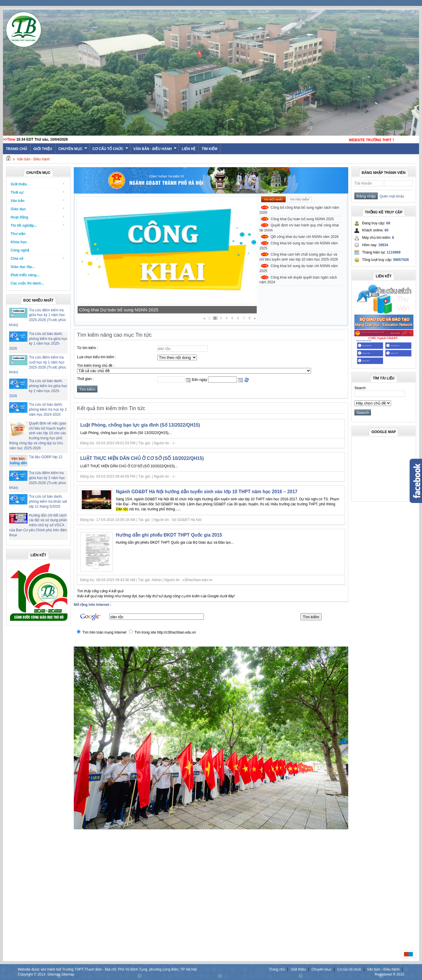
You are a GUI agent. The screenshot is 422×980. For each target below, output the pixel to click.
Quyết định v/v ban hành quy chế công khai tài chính (299, 228)
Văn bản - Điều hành (155, 149)
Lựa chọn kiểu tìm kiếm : (96, 357)
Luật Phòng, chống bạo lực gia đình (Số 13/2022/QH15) (140, 425)
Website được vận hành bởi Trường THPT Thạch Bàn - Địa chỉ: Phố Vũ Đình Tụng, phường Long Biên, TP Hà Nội (107, 969)
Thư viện (18, 234)
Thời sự (38, 192)
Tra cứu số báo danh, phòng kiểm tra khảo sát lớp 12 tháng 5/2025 (48, 501)
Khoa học (19, 242)
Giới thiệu (43, 149)
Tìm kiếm (209, 149)
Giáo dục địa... (23, 267)
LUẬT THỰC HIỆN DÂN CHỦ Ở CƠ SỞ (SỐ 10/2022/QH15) (142, 458)
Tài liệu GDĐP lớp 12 (46, 457)
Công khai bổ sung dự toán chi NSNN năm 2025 (299, 246)
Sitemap (54, 974)
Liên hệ (189, 149)
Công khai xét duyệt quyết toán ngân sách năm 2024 (298, 280)
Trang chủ (277, 969)
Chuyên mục (73, 149)
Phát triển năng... (25, 275)
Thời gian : (85, 379)
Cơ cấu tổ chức (110, 149)
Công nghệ (20, 250)
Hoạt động (38, 217)
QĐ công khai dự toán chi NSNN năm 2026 (305, 237)
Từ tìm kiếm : (87, 348)
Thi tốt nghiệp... (38, 225)
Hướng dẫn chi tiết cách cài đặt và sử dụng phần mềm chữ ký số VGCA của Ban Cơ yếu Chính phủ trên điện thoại (38, 525)
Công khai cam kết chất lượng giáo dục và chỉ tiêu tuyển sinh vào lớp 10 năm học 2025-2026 (299, 257)
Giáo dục (38, 209)
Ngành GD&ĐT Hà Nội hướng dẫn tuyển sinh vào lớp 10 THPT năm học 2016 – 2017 (207, 492)
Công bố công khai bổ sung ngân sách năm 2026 (299, 210)
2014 (41, 974)
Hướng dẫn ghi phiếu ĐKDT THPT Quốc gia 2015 (169, 535)
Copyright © (28, 974)
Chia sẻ (38, 258)
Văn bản (38, 201)
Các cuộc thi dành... (27, 283)
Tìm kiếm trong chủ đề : (96, 366)
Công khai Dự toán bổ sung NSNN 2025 (119, 310)
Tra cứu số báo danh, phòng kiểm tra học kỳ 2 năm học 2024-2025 (48, 410)
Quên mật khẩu (391, 196)
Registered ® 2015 (390, 974)
